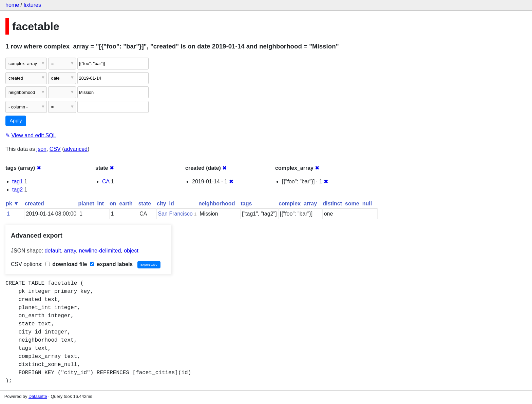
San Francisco (175, 214)
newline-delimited (100, 251)
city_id (165, 204)
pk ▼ (12, 204)
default (53, 251)
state (145, 204)
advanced (76, 149)
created (34, 204)
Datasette (38, 396)
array (70, 251)
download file (66, 264)
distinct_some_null (347, 204)
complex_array (298, 204)
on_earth (121, 204)
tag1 (17, 181)
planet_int (91, 204)
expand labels (111, 264)
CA (106, 181)
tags (246, 204)
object (131, 251)
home (12, 5)
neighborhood (217, 204)
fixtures (32, 5)
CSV (55, 149)
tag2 (17, 190)
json (42, 149)
